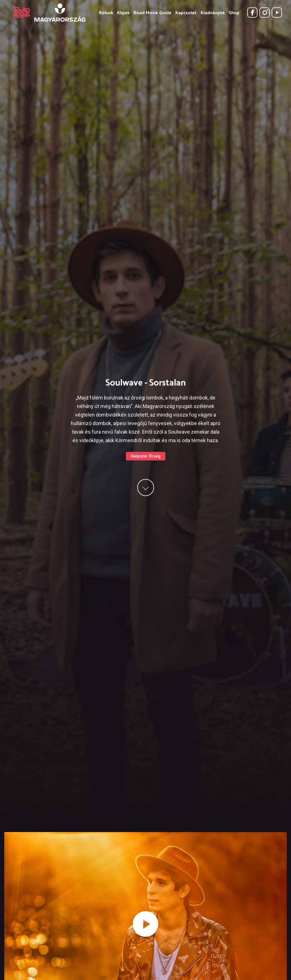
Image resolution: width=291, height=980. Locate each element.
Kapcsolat (186, 12)
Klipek (123, 12)
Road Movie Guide (152, 12)
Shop (234, 12)
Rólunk (106, 12)
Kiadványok (213, 12)
